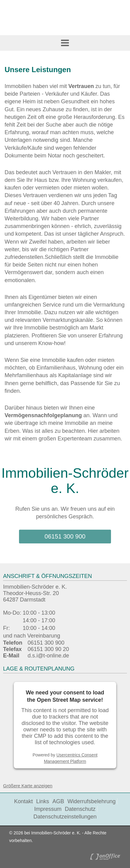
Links (43, 801)
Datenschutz (80, 809)
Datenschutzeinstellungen (65, 817)
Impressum (48, 809)
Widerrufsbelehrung (92, 801)
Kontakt (23, 801)
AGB (58, 801)
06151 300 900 (65, 536)
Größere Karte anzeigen (28, 786)
